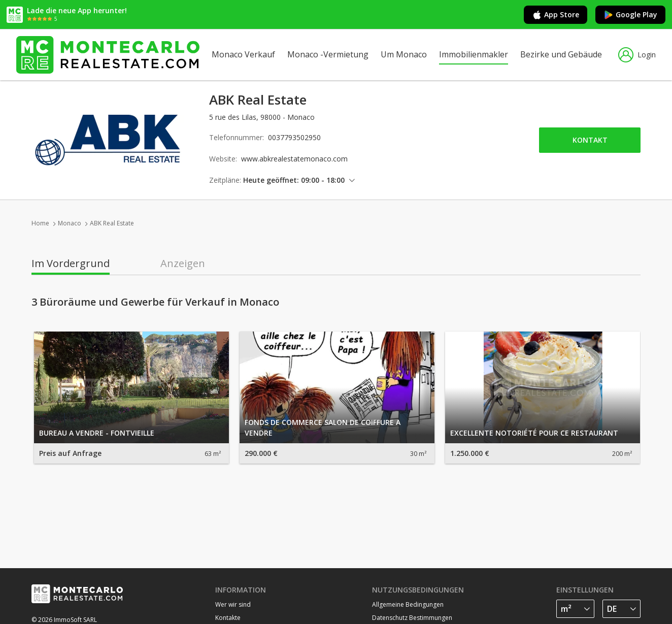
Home (40, 223)
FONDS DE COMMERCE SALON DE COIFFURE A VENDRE (323, 428)
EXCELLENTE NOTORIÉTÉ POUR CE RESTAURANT (534, 433)
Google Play (630, 15)
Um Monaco (404, 54)
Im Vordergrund (71, 264)
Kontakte (228, 618)
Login (637, 55)
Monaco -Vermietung (328, 54)
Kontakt (590, 140)
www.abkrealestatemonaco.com (294, 159)
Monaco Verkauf (243, 54)
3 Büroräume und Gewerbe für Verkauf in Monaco (155, 302)
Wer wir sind (233, 604)
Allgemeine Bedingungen (408, 604)
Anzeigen (183, 264)
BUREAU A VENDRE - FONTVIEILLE (97, 433)
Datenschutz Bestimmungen (412, 618)
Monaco (70, 223)
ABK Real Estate (112, 223)
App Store (556, 15)
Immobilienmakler (474, 54)
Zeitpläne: (225, 180)
